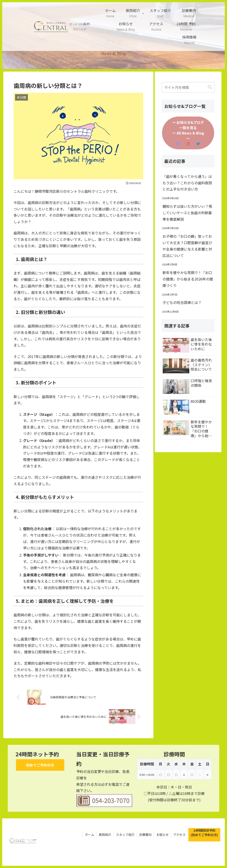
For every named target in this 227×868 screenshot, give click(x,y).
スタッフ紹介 (125, 835)
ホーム (90, 835)
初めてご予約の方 (40, 765)
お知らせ (162, 835)
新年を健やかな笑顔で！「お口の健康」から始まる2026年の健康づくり (188, 279)
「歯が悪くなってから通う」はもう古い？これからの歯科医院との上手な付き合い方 (187, 183)
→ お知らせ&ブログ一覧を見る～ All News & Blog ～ (188, 133)
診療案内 (145, 835)
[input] (188, 87)
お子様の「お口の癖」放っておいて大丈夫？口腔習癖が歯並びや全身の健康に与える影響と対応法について (187, 246)
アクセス (179, 835)
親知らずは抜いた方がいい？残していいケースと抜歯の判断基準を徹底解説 (187, 213)
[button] (210, 87)
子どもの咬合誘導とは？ (182, 302)
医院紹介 (105, 835)
